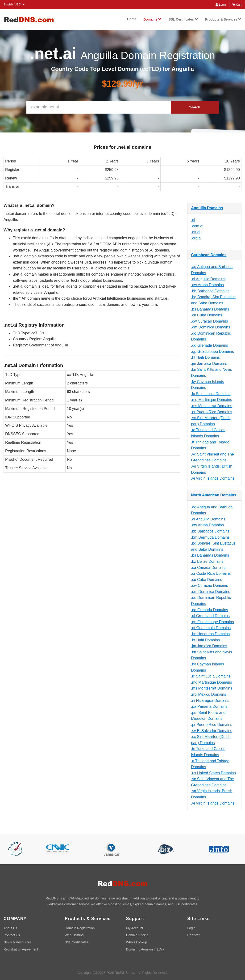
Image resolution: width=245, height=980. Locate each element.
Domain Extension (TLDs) (145, 949)
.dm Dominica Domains (210, 327)
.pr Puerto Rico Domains (212, 412)
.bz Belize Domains (207, 561)
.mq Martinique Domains (211, 400)
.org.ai (196, 238)
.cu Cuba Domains (207, 315)
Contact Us (12, 935)
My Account (135, 928)
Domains (152, 19)
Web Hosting (74, 935)
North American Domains (214, 495)
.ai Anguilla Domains (208, 279)
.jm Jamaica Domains (209, 364)
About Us (10, 928)
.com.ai (197, 226)
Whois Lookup (137, 942)
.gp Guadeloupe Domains (212, 352)
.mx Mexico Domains (208, 694)
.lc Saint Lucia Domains (211, 394)
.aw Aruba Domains (207, 285)
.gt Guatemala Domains (211, 628)
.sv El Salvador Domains (212, 731)
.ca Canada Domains (209, 568)
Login (221, 5)
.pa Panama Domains (209, 706)
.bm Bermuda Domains (210, 537)
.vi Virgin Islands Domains (213, 478)
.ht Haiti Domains (205, 357)
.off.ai (196, 232)
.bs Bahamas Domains (210, 309)
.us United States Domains (213, 773)
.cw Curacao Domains (210, 321)
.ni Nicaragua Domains (210, 701)
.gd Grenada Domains (210, 345)
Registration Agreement (21, 949)
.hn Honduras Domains (210, 634)
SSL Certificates (183, 19)
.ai (193, 220)
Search (195, 107)
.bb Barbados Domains (210, 291)
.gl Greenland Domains (210, 616)
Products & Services (223, 19)
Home (132, 19)
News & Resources (18, 942)
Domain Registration (80, 928)
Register (193, 935)
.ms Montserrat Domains (212, 406)
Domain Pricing (137, 935)
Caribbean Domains (209, 255)
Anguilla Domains (207, 208)
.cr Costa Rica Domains (211, 573)
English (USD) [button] (14, 4)
